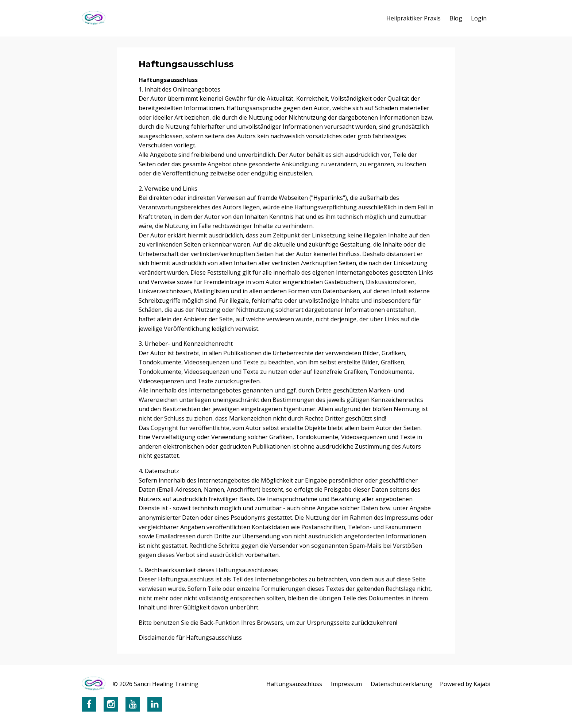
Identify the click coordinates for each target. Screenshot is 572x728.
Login (479, 18)
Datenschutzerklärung (402, 684)
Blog (456, 18)
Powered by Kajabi (465, 684)
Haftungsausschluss (294, 684)
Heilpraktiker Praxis (413, 18)
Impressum (346, 684)
